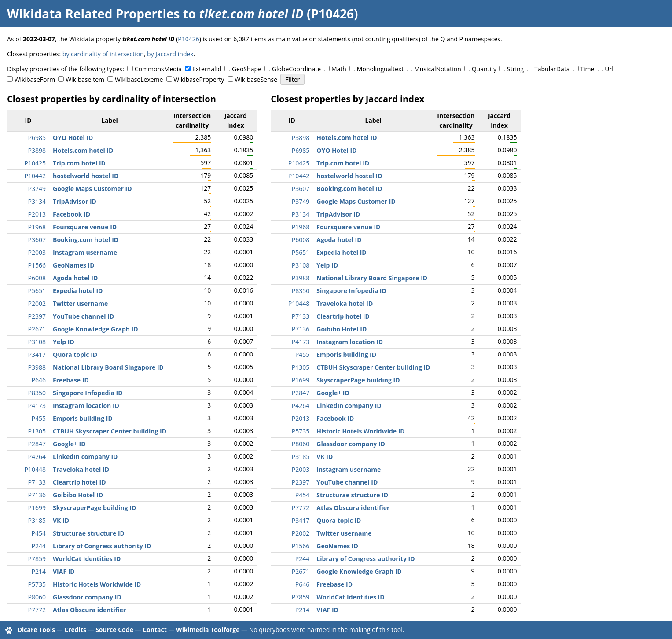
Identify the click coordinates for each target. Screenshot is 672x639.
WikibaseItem (85, 79)
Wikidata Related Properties (93, 14)
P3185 (37, 520)
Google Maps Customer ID (92, 189)
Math (339, 69)
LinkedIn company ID (85, 457)
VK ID (61, 520)
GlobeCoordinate (296, 69)
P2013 (37, 214)
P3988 (37, 367)
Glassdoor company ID (87, 597)
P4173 (37, 406)
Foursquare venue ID (85, 227)
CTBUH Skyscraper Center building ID (110, 431)
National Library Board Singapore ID (108, 367)
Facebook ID (72, 214)
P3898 (37, 150)
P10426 (188, 39)
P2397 (37, 316)
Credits (75, 630)
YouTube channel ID (83, 316)
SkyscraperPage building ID (94, 508)
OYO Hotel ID (73, 138)
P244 (39, 546)
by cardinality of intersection (103, 54)
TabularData (552, 69)
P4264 (37, 457)
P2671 (37, 329)
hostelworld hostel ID (86, 176)
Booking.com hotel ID (86, 240)
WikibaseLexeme (139, 79)
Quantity (484, 69)
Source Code (114, 630)
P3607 (37, 240)
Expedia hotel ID (78, 291)
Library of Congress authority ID (102, 546)
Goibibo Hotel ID (78, 495)
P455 (39, 418)
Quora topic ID (75, 354)
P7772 (37, 610)
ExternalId (207, 69)
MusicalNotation (438, 69)
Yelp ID (64, 342)
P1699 (37, 508)
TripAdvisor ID (75, 201)
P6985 (37, 138)
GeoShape (247, 69)
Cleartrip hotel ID (79, 482)
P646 (39, 380)
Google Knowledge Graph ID (95, 329)
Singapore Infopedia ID (88, 393)
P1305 (37, 431)
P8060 (37, 597)
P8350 (37, 393)
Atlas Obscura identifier (89, 610)
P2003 (37, 252)
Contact (155, 630)
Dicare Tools (36, 630)
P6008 (37, 278)
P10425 (35, 163)
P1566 (37, 265)
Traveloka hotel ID (81, 469)
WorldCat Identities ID (87, 559)
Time (587, 69)
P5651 (37, 291)
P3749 (37, 189)
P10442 (35, 176)
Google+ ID (69, 444)
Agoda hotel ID (75, 278)
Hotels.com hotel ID (83, 150)
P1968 (37, 227)
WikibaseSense (256, 79)
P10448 (35, 469)
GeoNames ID (74, 265)
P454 (39, 533)
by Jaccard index (170, 54)
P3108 (37, 342)
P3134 (37, 201)
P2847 (37, 444)
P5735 (37, 584)
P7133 (37, 482)
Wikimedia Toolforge (208, 630)
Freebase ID (71, 380)
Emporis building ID (83, 418)
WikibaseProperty (199, 79)
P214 (39, 571)
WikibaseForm (35, 79)
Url (609, 69)
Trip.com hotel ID (79, 163)
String (515, 69)
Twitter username (80, 303)
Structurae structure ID (89, 533)
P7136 (37, 495)
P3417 (37, 354)
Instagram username (85, 252)
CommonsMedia (158, 69)
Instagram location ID (86, 406)
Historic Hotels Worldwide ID (97, 584)
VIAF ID (64, 571)
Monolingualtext (380, 69)
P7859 (37, 559)
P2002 (37, 303)
